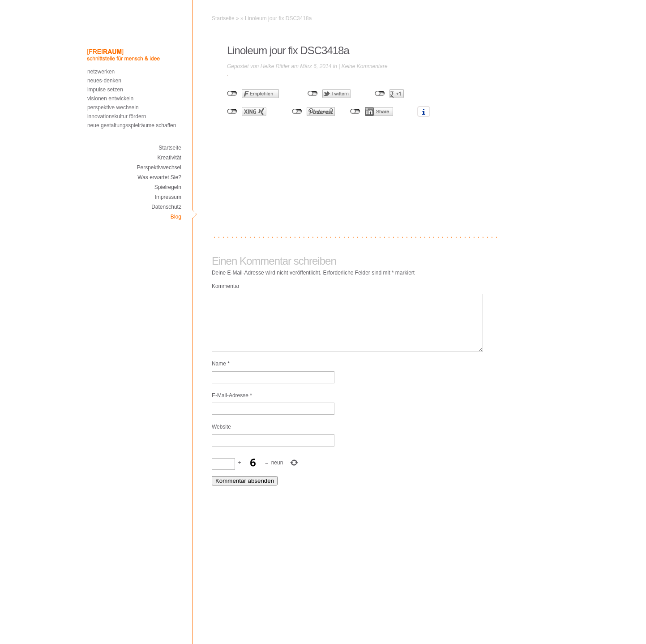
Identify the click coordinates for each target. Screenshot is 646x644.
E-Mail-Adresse (232, 406)
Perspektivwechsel (159, 167)
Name (221, 374)
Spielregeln (168, 187)
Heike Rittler (275, 66)
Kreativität (169, 158)
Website (221, 438)
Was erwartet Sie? (159, 177)
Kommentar (226, 286)
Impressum (168, 197)
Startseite (170, 148)
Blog (176, 217)
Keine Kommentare (365, 66)
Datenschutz (166, 207)
